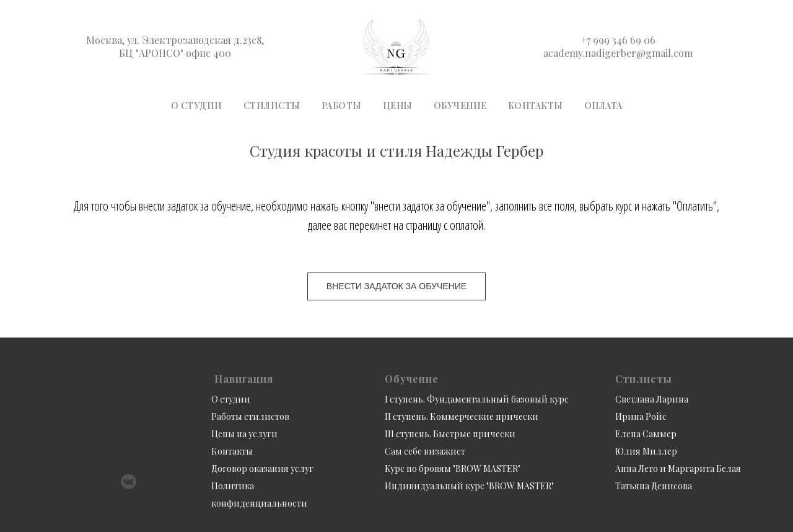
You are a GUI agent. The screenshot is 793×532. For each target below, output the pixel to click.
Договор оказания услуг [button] (262, 469)
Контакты (536, 106)
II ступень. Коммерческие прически (462, 416)
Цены (398, 106)
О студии (197, 106)
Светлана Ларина (652, 399)
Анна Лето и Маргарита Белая (678, 469)
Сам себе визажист (425, 451)
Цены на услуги (244, 434)
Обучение (460, 106)
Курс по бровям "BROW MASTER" (453, 469)
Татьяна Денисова (654, 486)
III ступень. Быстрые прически (450, 434)
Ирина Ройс (641, 416)
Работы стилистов (250, 416)
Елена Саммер (646, 434)
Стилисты (272, 106)
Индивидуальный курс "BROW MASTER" (469, 486)
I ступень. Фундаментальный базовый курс (477, 399)
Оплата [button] (603, 106)
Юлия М (633, 451)
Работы (342, 106)
